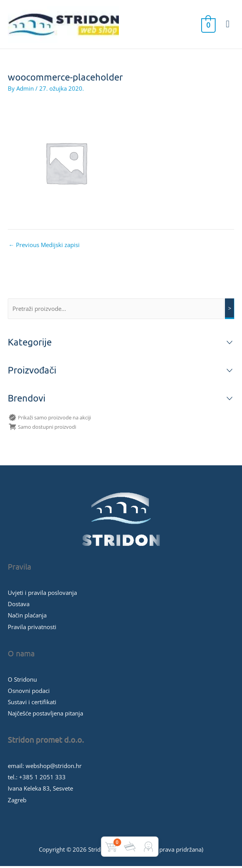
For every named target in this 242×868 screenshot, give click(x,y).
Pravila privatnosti (32, 628)
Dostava (19, 606)
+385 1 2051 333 (42, 779)
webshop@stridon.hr (54, 768)
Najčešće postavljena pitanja (45, 715)
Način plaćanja (27, 617)
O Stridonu (22, 681)
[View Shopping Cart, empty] (208, 25)
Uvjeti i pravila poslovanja (42, 594)
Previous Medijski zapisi (44, 247)
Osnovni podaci (29, 692)
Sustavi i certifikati (32, 703)
